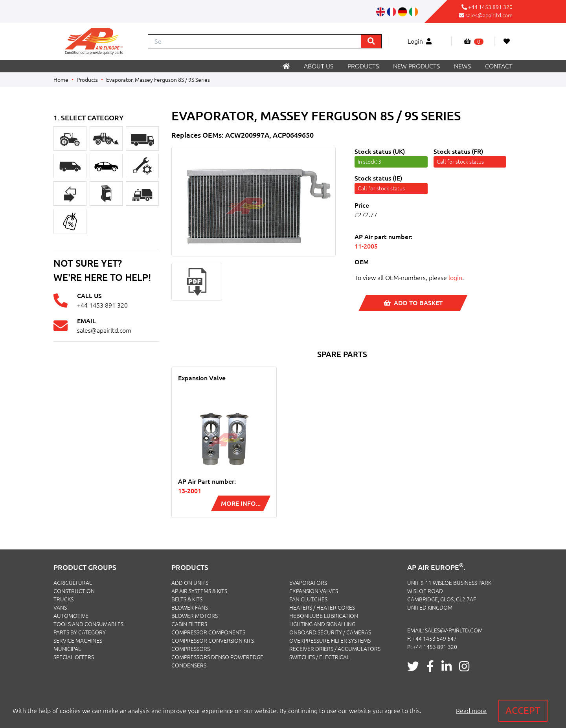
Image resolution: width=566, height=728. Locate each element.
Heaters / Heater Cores (322, 608)
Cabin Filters (189, 624)
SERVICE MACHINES (78, 641)
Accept (523, 710)
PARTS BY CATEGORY (80, 632)
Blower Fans (190, 608)
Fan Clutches (308, 599)
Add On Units (190, 583)
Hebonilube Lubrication (324, 616)
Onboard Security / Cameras (330, 632)
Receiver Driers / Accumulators (335, 649)
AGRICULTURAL (73, 583)
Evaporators (308, 583)
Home (61, 80)
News (462, 66)
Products (363, 66)
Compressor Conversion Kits (213, 641)
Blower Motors (195, 616)
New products (416, 66)
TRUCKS (63, 599)
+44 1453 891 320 (490, 7)
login (455, 278)
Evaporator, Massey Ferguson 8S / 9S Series (158, 80)
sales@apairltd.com (489, 15)
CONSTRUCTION (74, 591)
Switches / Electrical (319, 657)
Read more (471, 711)
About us (319, 66)
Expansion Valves (314, 591)
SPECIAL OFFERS (74, 657)
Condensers (189, 665)
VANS (60, 608)
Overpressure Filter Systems (330, 641)
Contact (499, 66)
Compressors (191, 649)
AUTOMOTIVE (71, 616)
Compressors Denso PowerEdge (217, 657)
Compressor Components (208, 632)
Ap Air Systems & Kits (199, 591)
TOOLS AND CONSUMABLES (88, 624)
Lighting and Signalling (322, 624)
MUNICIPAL (67, 649)
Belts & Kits (187, 599)
